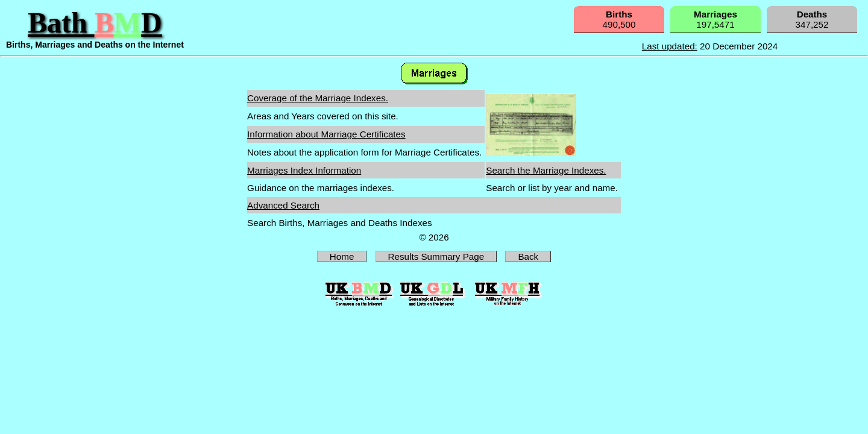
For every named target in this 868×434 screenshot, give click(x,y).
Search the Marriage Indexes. (546, 170)
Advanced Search (283, 205)
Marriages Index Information (304, 170)
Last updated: (670, 46)
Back (528, 256)
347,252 (812, 19)
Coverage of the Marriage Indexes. (318, 98)
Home (342, 256)
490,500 (619, 19)
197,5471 (715, 19)
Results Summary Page (436, 256)
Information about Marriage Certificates (326, 134)
